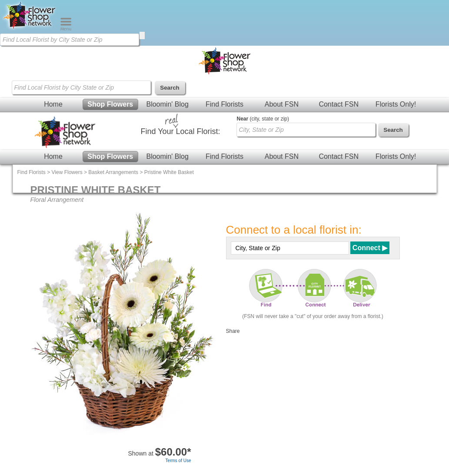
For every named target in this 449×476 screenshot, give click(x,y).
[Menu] (66, 29)
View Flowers (67, 172)
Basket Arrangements (113, 172)
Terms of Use (178, 461)
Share (233, 331)
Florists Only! (396, 104)
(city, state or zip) (263, 119)
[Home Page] (30, 29)
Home (53, 104)
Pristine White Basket (169, 172)
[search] (142, 35)
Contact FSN (339, 104)
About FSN (282, 104)
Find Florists (224, 104)
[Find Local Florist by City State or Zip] (70, 40)
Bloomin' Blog (167, 104)
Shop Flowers (110, 104)
